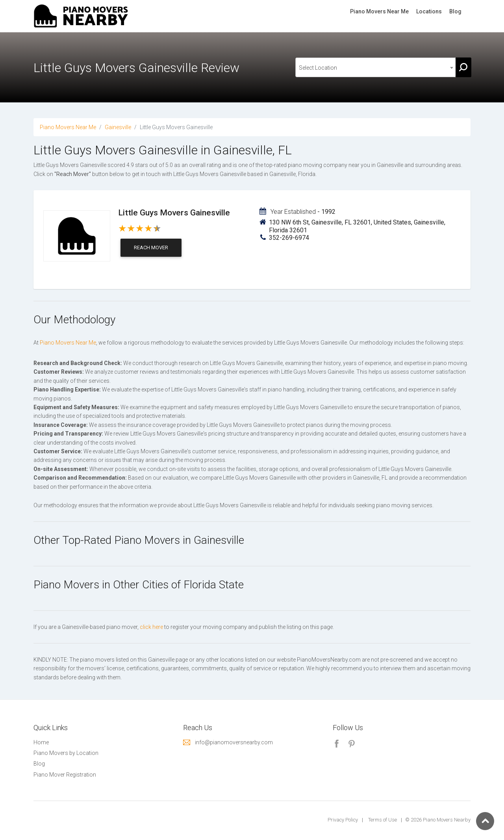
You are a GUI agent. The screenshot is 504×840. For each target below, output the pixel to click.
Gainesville (118, 127)
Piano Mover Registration (65, 775)
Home (41, 742)
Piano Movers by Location (66, 753)
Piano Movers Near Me (379, 11)
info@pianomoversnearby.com (234, 742)
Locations (429, 11)
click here (151, 627)
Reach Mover (151, 248)
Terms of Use (383, 820)
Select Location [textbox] (318, 68)
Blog (455, 11)
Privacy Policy (343, 820)
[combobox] (376, 67)
